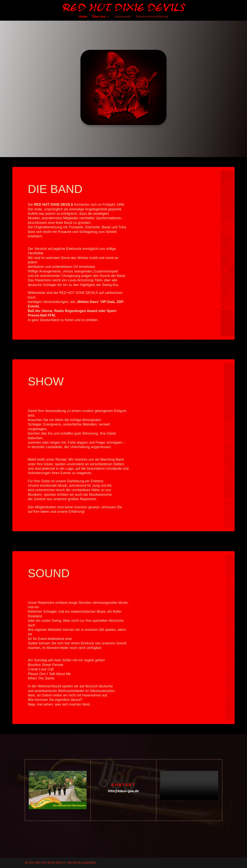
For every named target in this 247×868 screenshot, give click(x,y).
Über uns (99, 17)
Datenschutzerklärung (152, 17)
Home (83, 17)
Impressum (123, 17)
